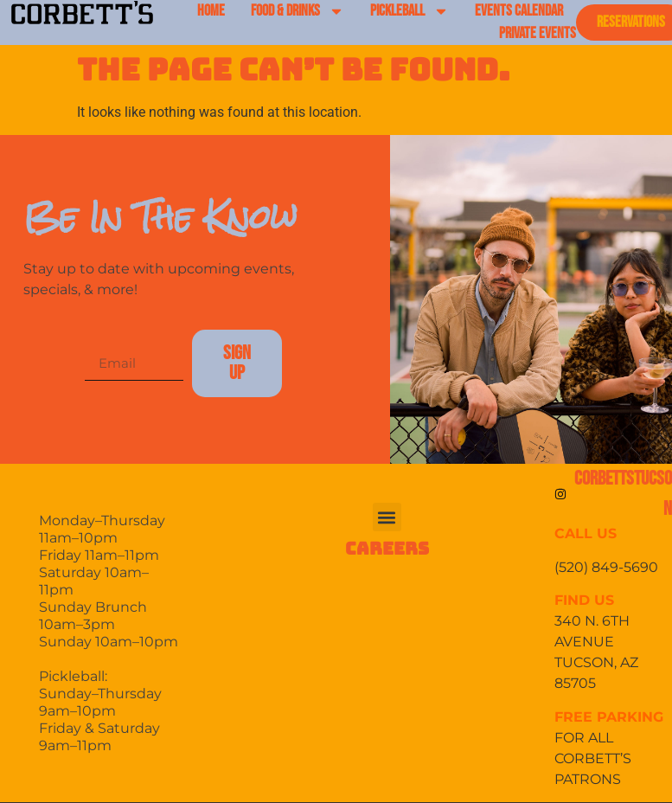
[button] (387, 517)
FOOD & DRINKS (298, 11)
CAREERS (387, 549)
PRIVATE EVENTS (538, 33)
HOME (211, 11)
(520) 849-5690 (608, 567)
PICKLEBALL (410, 11)
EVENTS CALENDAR (519, 11)
